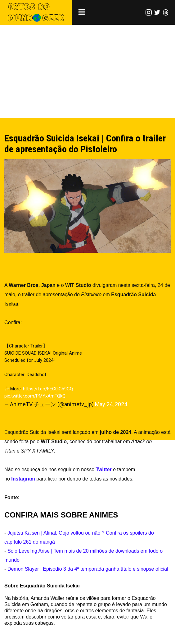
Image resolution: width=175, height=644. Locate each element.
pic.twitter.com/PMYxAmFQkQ (35, 396)
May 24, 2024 (111, 404)
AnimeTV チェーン (42, 497)
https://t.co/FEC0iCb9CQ (48, 389)
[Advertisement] (87, 71)
